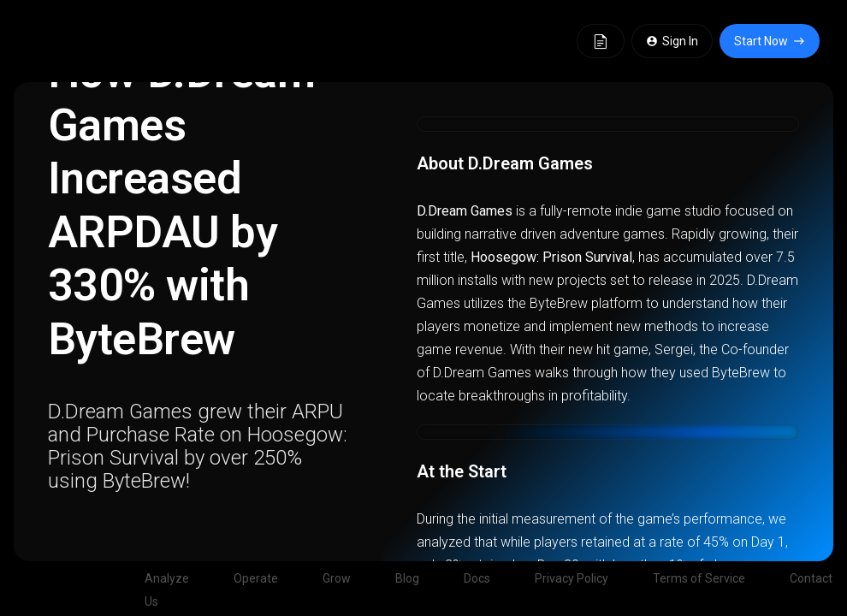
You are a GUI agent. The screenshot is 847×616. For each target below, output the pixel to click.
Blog (407, 578)
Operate (256, 578)
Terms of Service (699, 578)
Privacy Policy (572, 578)
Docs (477, 578)
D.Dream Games (465, 211)
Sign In (672, 41)
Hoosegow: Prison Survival (551, 257)
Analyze (167, 578)
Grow (337, 578)
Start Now (770, 41)
